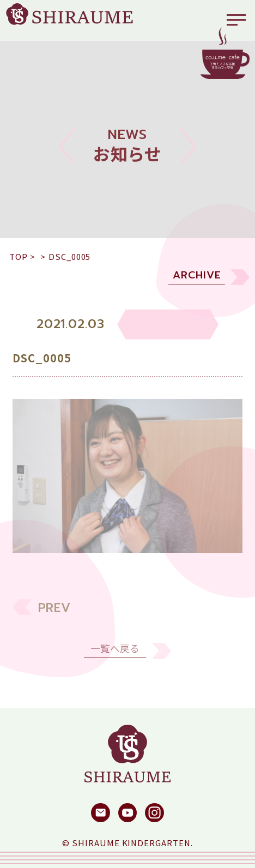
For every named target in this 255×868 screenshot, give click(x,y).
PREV (55, 618)
